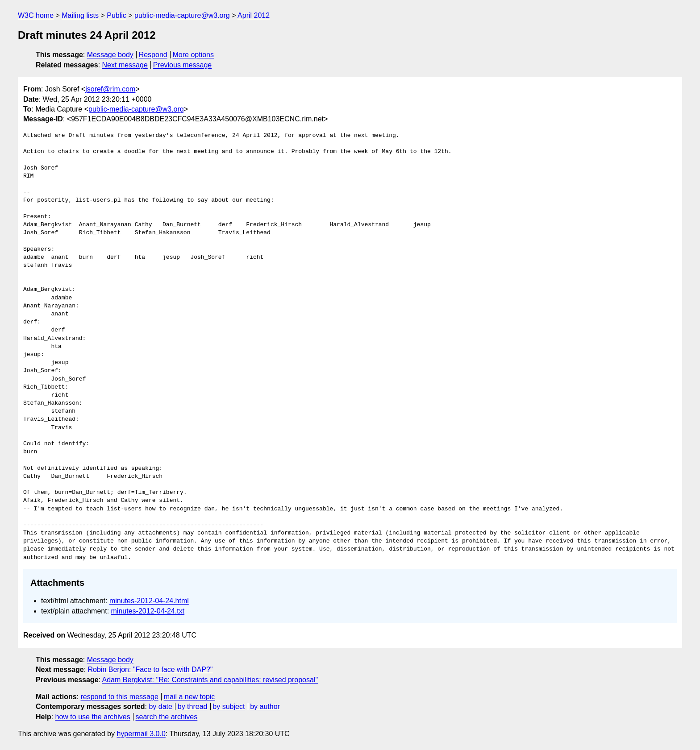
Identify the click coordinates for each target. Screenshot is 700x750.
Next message (125, 65)
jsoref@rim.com (110, 89)
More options (194, 55)
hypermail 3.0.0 (141, 734)
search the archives (167, 717)
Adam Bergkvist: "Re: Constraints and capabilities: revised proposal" (210, 680)
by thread (193, 706)
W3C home (36, 15)
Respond (153, 55)
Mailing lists (80, 15)
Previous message (183, 65)
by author (265, 706)
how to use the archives (93, 717)
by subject (229, 706)
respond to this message (119, 697)
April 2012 (254, 15)
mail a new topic (190, 697)
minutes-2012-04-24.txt (148, 611)
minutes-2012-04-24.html (149, 601)
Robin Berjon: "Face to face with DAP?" (150, 669)
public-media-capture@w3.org (182, 15)
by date (160, 706)
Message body (110, 55)
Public (117, 15)
